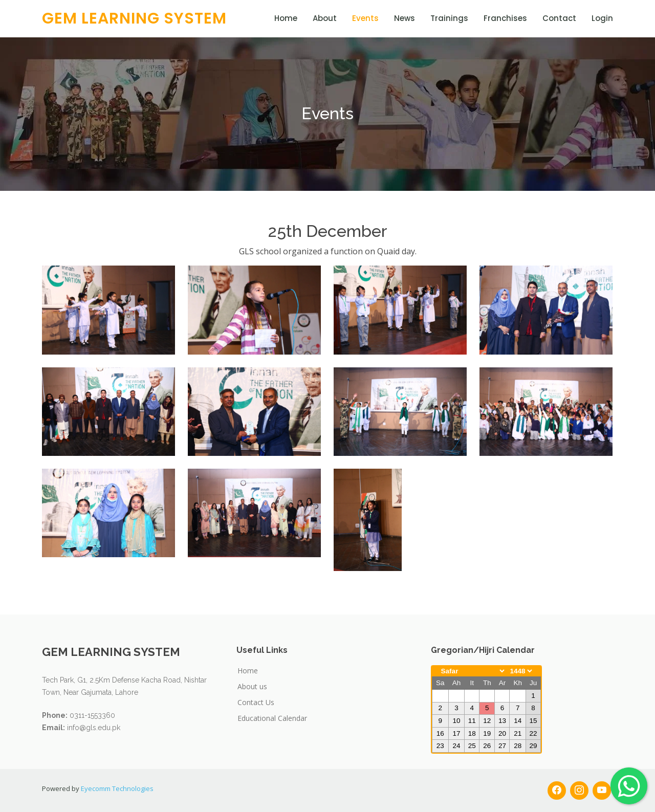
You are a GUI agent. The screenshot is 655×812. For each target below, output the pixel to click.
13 (502, 721)
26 (487, 746)
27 (502, 746)
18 (472, 733)
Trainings (449, 18)
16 (440, 733)
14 (518, 721)
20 (502, 733)
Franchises (505, 18)
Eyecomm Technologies (117, 788)
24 (456, 746)
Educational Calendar (272, 718)
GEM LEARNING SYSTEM (134, 18)
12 (487, 721)
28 (518, 746)
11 (472, 721)
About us (252, 686)
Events (365, 18)
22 (533, 733)
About (325, 18)
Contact (559, 18)
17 (456, 733)
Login (602, 18)
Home (286, 18)
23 (440, 746)
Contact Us (256, 702)
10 (456, 721)
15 (533, 721)
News (405, 18)
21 (518, 733)
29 (533, 746)
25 (472, 746)
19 (487, 733)
